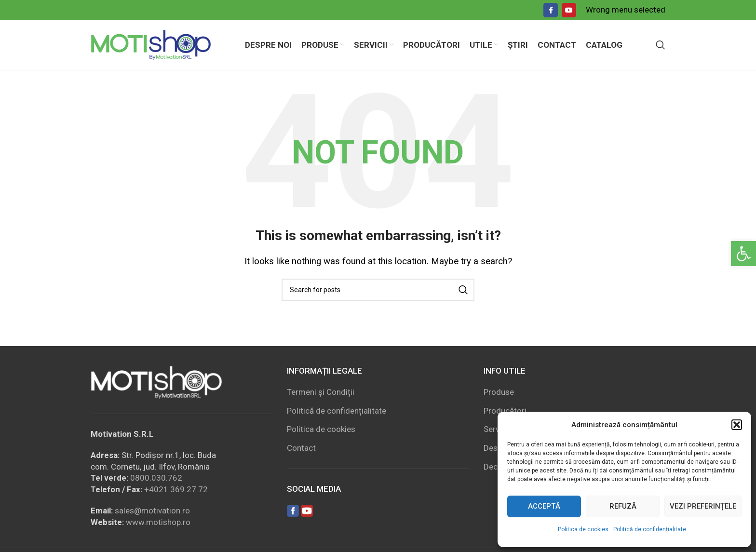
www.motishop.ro (158, 523)
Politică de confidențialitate (650, 529)
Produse (499, 392)
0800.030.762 (156, 479)
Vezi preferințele (703, 506)
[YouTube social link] (569, 10)
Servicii (497, 430)
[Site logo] (151, 44)
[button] (743, 254)
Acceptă (544, 506)
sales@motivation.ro (152, 511)
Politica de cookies (583, 529)
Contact (301, 449)
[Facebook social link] (551, 10)
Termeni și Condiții (321, 392)
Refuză (623, 506)
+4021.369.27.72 (176, 490)
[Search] (661, 45)
